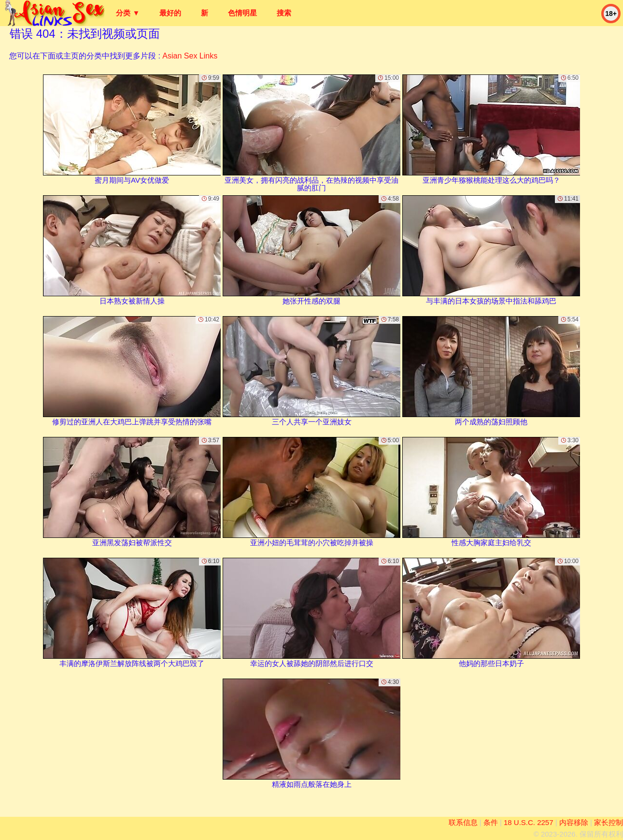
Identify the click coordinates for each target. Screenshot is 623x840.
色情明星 (242, 13)
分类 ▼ (128, 13)
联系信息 (463, 822)
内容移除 (574, 822)
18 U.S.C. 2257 (529, 822)
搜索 (284, 13)
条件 (491, 822)
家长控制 (609, 822)
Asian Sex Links (190, 56)
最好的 (170, 13)
